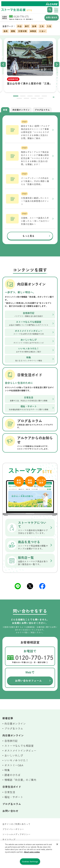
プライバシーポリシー (13, 829)
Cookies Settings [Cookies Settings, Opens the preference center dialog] (30, 861)
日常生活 (10, 792)
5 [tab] (44, 96)
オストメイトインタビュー (20, 750)
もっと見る (29, 236)
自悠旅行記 (11, 741)
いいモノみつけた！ (16, 760)
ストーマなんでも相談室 (19, 746)
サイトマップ (9, 839)
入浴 (49, 26)
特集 (7, 770)
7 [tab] (26, 99)
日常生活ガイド (12, 787)
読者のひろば (12, 775)
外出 (20, 26)
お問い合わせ (52, 17)
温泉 (6, 31)
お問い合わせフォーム (28, 681)
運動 (13, 31)
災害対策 (22, 31)
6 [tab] (19, 99)
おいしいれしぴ (14, 755)
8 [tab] (34, 99)
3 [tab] (30, 96)
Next (57, 64)
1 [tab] (16, 96)
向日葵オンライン (15, 724)
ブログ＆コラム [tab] (42, 110)
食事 (34, 26)
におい (43, 31)
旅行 (27, 26)
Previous (3, 64)
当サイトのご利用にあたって (16, 824)
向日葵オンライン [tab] (21, 110)
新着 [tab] (5, 110)
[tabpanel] (30, 64)
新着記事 (8, 718)
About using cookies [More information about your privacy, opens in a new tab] (32, 852)
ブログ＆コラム (14, 728)
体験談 (33, 31)
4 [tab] (37, 96)
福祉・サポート (14, 797)
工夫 (42, 26)
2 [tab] (23, 96)
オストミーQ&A (14, 765)
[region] (30, 854)
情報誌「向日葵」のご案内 (20, 780)
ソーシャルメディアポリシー (16, 834)
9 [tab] (41, 99)
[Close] (57, 844)
